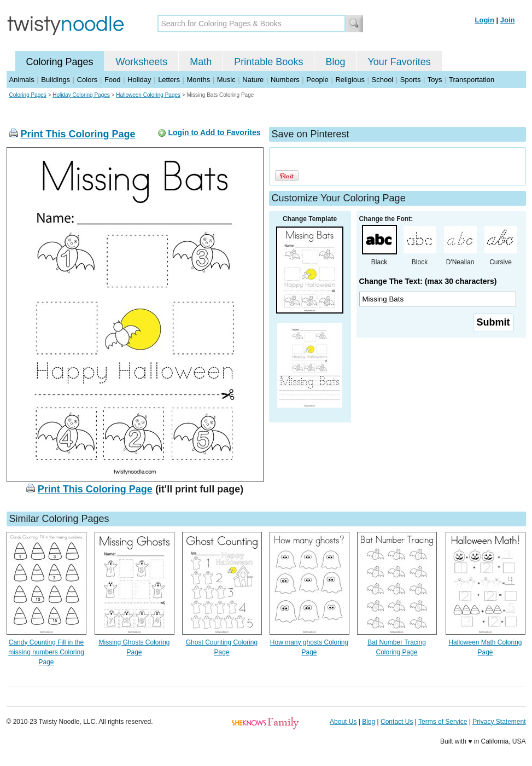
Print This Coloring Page (78, 134)
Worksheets (142, 62)
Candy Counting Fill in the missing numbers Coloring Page (46, 652)
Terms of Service (443, 722)
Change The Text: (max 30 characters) (428, 281)
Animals (22, 80)
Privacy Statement (499, 722)
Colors (87, 80)
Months (199, 80)
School (383, 80)
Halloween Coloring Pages (148, 95)
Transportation (472, 80)
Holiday (139, 80)
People (317, 80)
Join (508, 20)
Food (113, 80)
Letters (169, 80)
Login (485, 20)
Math (201, 62)
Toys (435, 80)
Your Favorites (399, 62)
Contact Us (397, 722)
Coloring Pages (60, 62)
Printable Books (268, 62)
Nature (253, 80)
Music (226, 80)
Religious (350, 80)
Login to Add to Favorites (214, 132)
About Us (343, 722)
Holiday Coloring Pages (81, 95)
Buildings (55, 80)
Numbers (285, 80)
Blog (335, 62)
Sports (411, 80)
